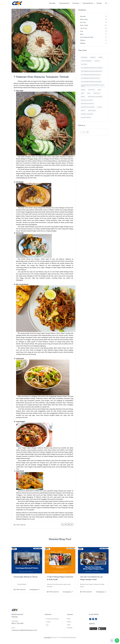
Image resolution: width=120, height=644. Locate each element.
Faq (47, 625)
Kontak (99, 3)
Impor (69, 619)
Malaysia (83, 40)
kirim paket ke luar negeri (95, 97)
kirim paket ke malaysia (87, 104)
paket (89, 93)
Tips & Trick (84, 28)
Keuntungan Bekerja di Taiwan (26, 577)
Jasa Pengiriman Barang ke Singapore (91, 82)
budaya (83, 111)
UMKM (99, 90)
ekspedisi (93, 57)
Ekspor (69, 622)
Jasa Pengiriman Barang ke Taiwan (90, 78)
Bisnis (82, 34)
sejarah (100, 107)
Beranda (52, 3)
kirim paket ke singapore (88, 107)
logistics (97, 61)
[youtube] (88, 132)
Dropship (70, 628)
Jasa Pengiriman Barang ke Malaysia (91, 75)
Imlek (83, 93)
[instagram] (85, 132)
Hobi (82, 31)
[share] (62, 524)
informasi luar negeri (87, 114)
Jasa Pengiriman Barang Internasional (92, 71)
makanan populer (86, 117)
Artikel (48, 622)
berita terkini (92, 111)
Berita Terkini (84, 25)
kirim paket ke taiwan (87, 100)
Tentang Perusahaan (52, 619)
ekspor (101, 57)
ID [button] (106, 3)
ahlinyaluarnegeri (86, 61)
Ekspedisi (83, 16)
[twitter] (72, 524)
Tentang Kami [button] (64, 3)
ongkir (83, 97)
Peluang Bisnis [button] (88, 3)
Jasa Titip (83, 22)
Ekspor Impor (84, 19)
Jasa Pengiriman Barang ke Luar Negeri (92, 68)
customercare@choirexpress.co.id (24, 630)
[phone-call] (69, 524)
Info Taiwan (91, 90)
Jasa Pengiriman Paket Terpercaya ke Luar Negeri (92, 86)
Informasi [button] (76, 3)
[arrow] (112, 640)
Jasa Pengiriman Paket (87, 37)
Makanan (83, 43)
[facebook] (66, 524)
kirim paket (97, 93)
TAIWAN (83, 90)
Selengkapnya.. (35, 590)
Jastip (69, 625)
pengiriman (84, 57)
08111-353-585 (17, 623)
